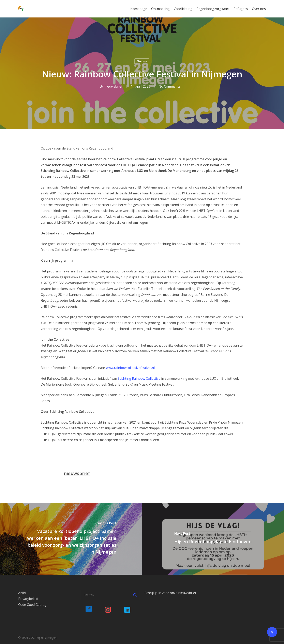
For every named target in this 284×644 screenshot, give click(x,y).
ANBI (22, 593)
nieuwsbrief (113, 86)
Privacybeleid (28, 599)
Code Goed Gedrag (32, 605)
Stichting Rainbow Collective (139, 378)
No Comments (169, 86)
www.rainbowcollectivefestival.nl (130, 368)
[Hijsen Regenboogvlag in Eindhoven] (213, 539)
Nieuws (142, 61)
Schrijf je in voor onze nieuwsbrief (170, 593)
